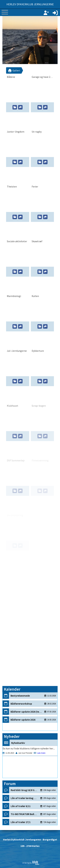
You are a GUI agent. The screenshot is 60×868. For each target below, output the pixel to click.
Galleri (14, 70)
